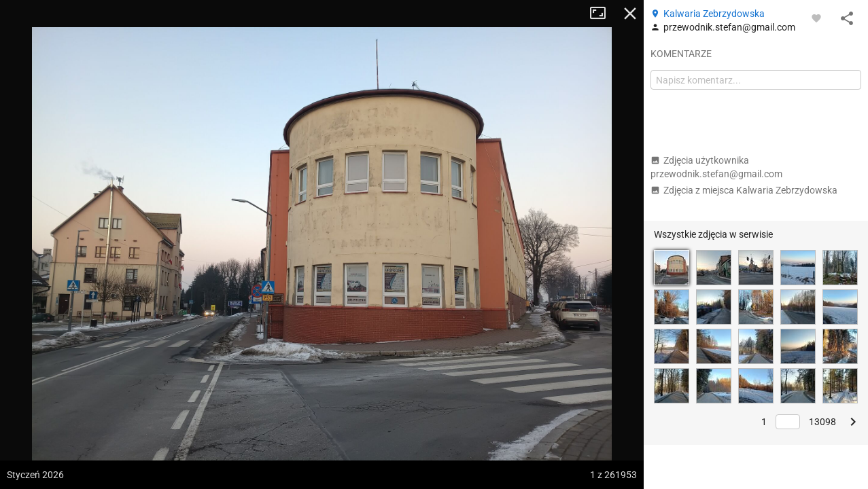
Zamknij (630, 14)
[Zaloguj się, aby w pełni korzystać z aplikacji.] (816, 18)
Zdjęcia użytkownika (716, 167)
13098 (822, 422)
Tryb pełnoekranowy (603, 14)
